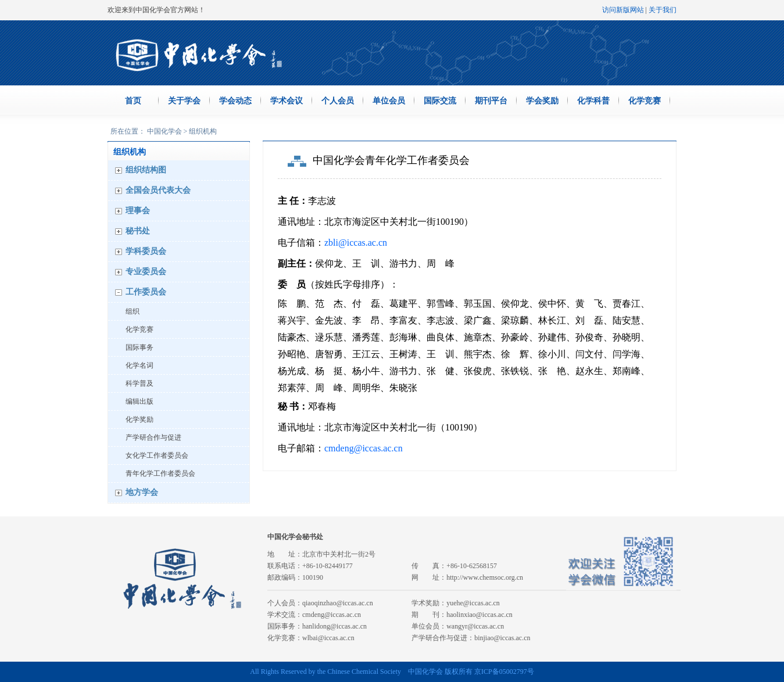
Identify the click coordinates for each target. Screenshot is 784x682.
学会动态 (235, 101)
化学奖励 (139, 419)
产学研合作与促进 (153, 437)
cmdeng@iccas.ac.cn (364, 448)
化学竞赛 (645, 101)
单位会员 (389, 101)
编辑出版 (139, 401)
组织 (133, 311)
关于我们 (663, 10)
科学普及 (139, 383)
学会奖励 (542, 101)
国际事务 (139, 347)
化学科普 (593, 101)
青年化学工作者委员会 (160, 473)
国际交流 (440, 101)
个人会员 (338, 101)
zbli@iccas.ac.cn (356, 243)
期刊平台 (491, 101)
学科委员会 (146, 251)
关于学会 (184, 101)
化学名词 (139, 365)
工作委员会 (146, 292)
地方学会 (142, 492)
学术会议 (287, 101)
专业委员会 (146, 272)
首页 (133, 101)
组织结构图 (146, 170)
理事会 (138, 211)
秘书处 (138, 231)
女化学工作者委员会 (157, 455)
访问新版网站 (623, 10)
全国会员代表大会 (158, 190)
